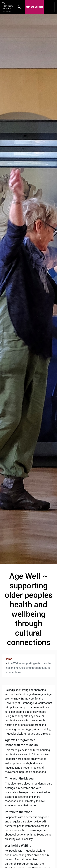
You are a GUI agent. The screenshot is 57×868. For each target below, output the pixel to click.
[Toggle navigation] (50, 7)
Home (9, 659)
